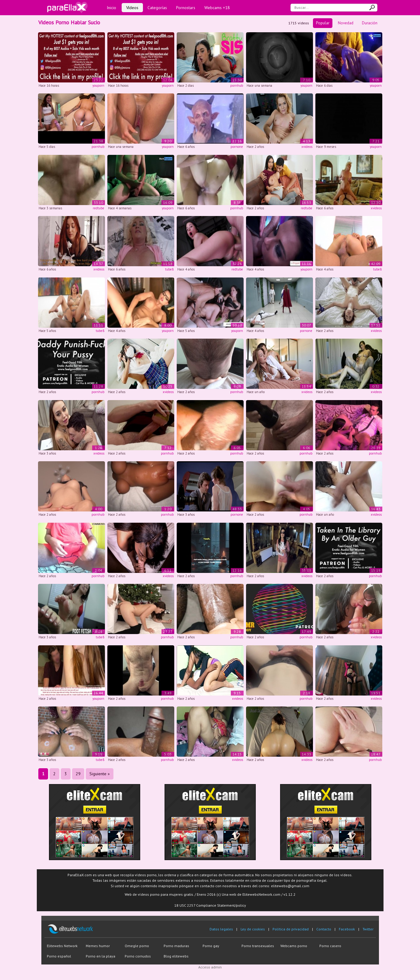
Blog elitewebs (176, 956)
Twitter (368, 929)
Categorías (157, 8)
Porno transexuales (258, 946)
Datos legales (221, 929)
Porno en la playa (101, 956)
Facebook (347, 929)
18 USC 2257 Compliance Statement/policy (210, 905)
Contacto (324, 929)
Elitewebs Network (62, 946)
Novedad (346, 23)
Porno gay (211, 946)
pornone (237, 147)
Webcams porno (294, 946)
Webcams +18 (217, 8)
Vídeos (132, 8)
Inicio (111, 8)
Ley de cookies (253, 929)
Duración (370, 23)
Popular (323, 23)
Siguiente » (100, 774)
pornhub (237, 85)
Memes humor (98, 946)
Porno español (59, 956)
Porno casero (330, 946)
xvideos (307, 147)
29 (78, 774)
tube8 (169, 269)
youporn (98, 85)
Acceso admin (210, 967)
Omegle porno (137, 946)
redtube (99, 208)
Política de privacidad (291, 929)
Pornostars (186, 8)
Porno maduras (176, 946)
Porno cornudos (138, 956)
